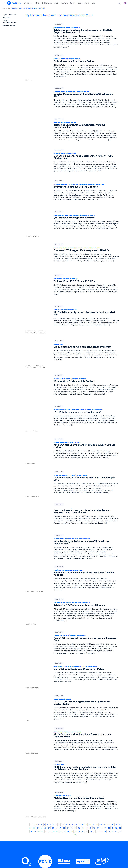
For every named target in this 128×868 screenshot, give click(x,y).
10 (56, 726)
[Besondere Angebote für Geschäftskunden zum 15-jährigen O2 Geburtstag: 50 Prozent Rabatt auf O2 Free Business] (72, 179)
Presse (87, 3)
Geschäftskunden (61, 822)
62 (61, 733)
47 (98, 730)
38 (64, 730)
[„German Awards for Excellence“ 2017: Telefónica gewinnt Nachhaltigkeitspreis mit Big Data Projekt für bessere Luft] (72, 36)
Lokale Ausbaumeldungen (9, 21)
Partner (73, 3)
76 (112, 733)
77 (116, 733)
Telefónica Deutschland (18, 8)
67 (80, 733)
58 (46, 733)
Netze (38, 3)
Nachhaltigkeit (47, 3)
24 (105, 726)
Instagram (54, 790)
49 (105, 730)
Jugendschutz (85, 837)
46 (94, 730)
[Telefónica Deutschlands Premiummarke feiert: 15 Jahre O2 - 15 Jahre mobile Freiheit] (72, 335)
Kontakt (82, 825)
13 (66, 726)
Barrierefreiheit (85, 840)
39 (68, 730)
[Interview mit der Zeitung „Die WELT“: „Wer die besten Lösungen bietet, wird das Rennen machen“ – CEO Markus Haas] (72, 445)
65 (72, 733)
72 (98, 733)
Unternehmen (29, 3)
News (93, 3)
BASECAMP (84, 819)
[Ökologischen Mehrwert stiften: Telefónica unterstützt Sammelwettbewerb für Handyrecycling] (72, 122)
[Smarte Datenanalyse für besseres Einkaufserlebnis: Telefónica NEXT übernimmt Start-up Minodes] (72, 536)
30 (34, 730)
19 (86, 726)
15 (73, 726)
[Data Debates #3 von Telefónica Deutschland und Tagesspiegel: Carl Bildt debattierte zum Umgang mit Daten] (72, 593)
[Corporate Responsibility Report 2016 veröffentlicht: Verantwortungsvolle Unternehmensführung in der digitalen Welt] (72, 474)
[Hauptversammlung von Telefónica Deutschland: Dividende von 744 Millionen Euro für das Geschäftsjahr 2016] (72, 417)
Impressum (84, 843)
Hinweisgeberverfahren (89, 834)
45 (90, 730)
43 (83, 730)
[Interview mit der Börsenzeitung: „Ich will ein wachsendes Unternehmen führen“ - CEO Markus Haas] (72, 151)
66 (76, 733)
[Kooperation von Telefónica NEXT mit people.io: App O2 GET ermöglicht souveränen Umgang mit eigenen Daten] (72, 565)
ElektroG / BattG (86, 828)
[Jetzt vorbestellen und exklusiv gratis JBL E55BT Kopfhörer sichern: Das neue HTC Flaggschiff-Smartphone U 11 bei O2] (72, 229)
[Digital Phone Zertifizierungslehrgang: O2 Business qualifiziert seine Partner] (72, 66)
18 (83, 726)
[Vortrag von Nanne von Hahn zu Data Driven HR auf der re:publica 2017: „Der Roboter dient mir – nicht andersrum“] (72, 362)
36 (57, 730)
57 (42, 733)
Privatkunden (59, 819)
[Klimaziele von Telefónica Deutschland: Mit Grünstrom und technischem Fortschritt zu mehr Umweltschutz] (72, 652)
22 (97, 726)
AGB (81, 822)
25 (108, 726)
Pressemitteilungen (10, 25)
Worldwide (58, 825)
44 (86, 730)
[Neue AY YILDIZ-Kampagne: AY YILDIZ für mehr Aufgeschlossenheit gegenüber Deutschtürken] (72, 622)
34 (49, 730)
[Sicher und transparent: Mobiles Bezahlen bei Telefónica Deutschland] (72, 709)
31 (38, 730)
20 (90, 726)
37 (60, 730)
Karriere (80, 3)
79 (75, 737)
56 (38, 733)
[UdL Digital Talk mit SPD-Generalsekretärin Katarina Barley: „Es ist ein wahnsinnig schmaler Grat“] (72, 205)
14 (69, 726)
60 (54, 733)
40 (72, 730)
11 (59, 726)
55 (35, 733)
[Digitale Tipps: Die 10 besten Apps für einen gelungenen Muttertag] (72, 308)
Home (33, 819)
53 (120, 730)
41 (75, 730)
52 (116, 730)
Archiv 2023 (41, 8)
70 (91, 733)
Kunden (56, 3)
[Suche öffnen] (119, 3)
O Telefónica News (31, 8)
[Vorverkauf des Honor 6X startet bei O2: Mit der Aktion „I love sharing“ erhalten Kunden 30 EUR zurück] (72, 389)
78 (120, 733)
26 (112, 726)
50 (109, 730)
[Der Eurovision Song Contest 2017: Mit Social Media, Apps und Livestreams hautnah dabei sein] (72, 282)
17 (80, 726)
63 (65, 733)
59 (50, 733)
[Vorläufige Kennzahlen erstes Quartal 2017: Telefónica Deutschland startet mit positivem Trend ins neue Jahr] (72, 505)
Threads (69, 790)
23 (101, 726)
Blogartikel (7, 18)
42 (79, 730)
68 (83, 733)
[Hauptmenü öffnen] (3, 3)
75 (109, 733)
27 (116, 726)
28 (120, 726)
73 (101, 733)
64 (68, 733)
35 (53, 730)
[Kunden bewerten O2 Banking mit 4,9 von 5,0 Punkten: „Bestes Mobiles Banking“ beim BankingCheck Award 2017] (72, 94)
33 (45, 730)
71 (94, 733)
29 (30, 730)
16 (76, 726)
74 (105, 733)
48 (101, 730)
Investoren (65, 3)
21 (93, 726)
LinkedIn (38, 790)
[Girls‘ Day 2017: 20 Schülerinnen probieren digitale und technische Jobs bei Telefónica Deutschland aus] (72, 681)
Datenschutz (84, 831)
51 (113, 730)
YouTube (84, 790)
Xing (97, 790)
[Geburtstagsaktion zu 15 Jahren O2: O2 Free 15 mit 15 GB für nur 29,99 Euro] (72, 255)
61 (57, 733)
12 (63, 726)
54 (31, 733)
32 (41, 730)
